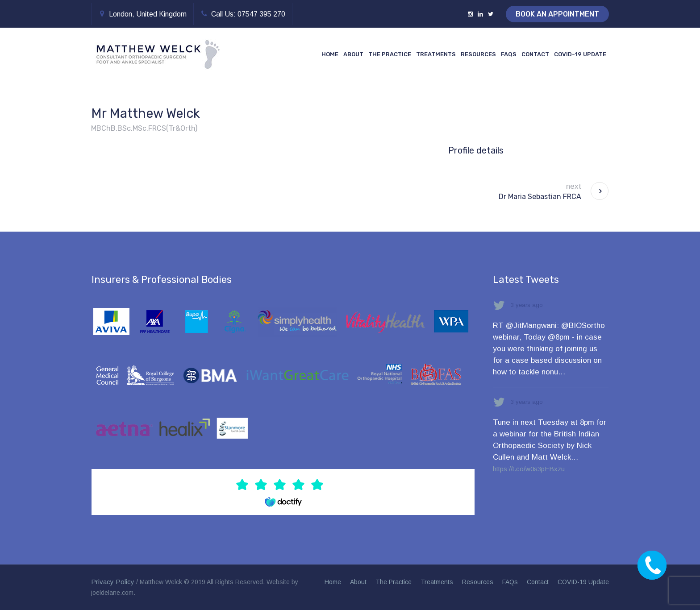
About (358, 582)
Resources (478, 582)
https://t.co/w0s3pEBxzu (529, 469)
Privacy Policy (113, 582)
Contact (538, 582)
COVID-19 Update (583, 582)
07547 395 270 (261, 14)
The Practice (394, 582)
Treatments (437, 582)
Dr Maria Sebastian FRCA (540, 197)
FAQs (510, 582)
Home (333, 582)
